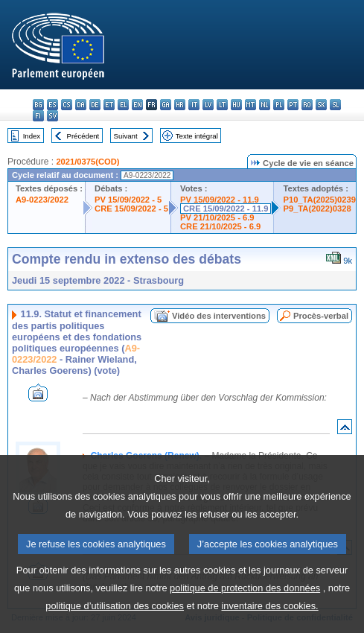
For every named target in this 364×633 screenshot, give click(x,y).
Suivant (126, 136)
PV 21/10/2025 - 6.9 (217, 217)
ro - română (307, 105)
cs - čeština (67, 105)
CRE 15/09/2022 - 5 (131, 209)
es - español (52, 105)
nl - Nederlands (265, 105)
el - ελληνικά (123, 105)
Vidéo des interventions (219, 316)
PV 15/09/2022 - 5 (128, 200)
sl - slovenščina (335, 105)
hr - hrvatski (180, 105)
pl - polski (279, 105)
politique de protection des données (245, 609)
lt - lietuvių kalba (222, 105)
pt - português (293, 105)
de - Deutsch (95, 105)
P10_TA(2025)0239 (319, 200)
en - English (137, 105)
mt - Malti (250, 105)
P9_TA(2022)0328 (317, 209)
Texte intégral (197, 136)
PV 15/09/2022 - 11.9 (220, 200)
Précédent (83, 136)
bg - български (38, 105)
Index (32, 136)
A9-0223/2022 (42, 200)
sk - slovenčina (321, 105)
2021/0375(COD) (87, 162)
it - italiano (194, 105)
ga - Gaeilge (166, 105)
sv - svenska (52, 116)
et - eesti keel (109, 105)
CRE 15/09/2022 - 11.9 (226, 209)
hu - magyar (236, 105)
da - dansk (81, 105)
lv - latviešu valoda (208, 105)
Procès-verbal (321, 316)
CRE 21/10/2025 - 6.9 (220, 226)
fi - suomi (38, 116)
